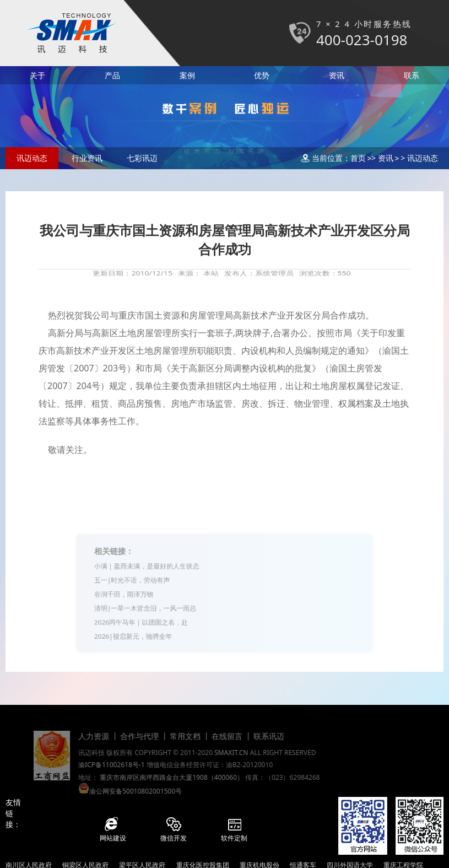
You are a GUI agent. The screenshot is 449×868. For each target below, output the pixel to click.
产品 (112, 75)
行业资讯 (87, 158)
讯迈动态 (32, 158)
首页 (358, 158)
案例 (187, 75)
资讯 (337, 75)
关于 (37, 75)
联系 (412, 75)
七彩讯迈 (142, 158)
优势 (262, 75)
